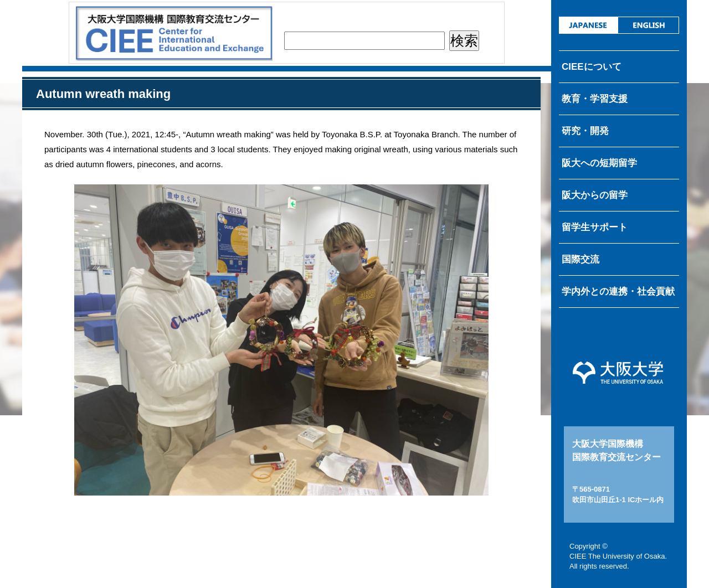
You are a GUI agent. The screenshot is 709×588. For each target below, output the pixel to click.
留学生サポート (595, 227)
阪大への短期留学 (599, 163)
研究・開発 (585, 131)
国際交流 (580, 259)
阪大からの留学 (595, 195)
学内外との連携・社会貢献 (618, 292)
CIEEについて (592, 67)
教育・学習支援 (595, 99)
